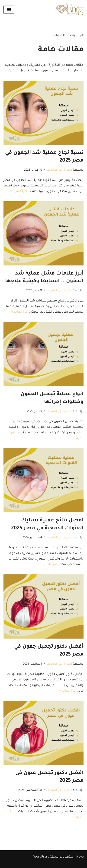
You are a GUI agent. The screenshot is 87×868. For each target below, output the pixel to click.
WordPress (41, 857)
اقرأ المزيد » (19, 191)
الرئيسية (78, 36)
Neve (80, 857)
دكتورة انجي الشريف (59, 170)
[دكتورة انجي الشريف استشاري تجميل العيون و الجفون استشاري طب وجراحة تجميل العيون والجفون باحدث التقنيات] (70, 9)
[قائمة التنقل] (9, 10)
